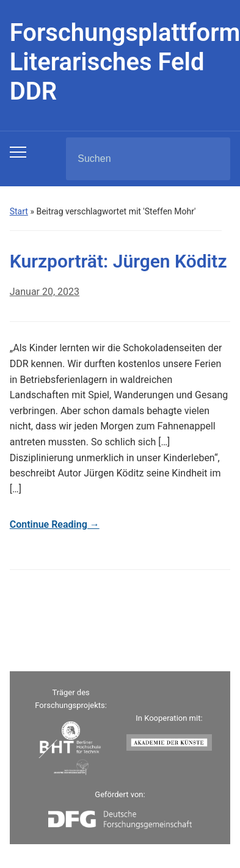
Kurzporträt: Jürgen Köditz (118, 261)
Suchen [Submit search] (211, 159)
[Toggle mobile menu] (18, 152)
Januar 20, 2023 (45, 292)
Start (19, 211)
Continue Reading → (55, 524)
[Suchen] (133, 159)
